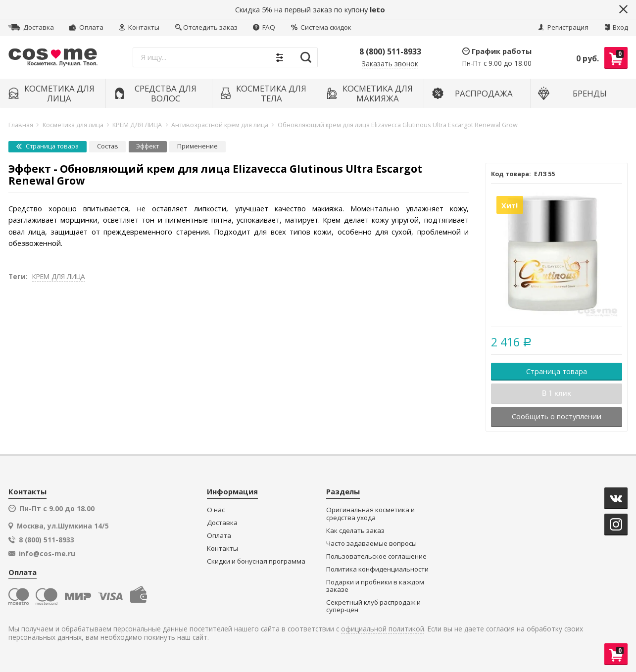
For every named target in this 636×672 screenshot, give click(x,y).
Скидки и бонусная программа (256, 561)
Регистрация (563, 27)
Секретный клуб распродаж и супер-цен (373, 606)
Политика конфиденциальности (377, 569)
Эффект (147, 146)
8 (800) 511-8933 (390, 51)
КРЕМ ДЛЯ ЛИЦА (59, 276)
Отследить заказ (206, 27)
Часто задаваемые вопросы (371, 544)
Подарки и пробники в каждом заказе (375, 586)
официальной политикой (383, 629)
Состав (108, 146)
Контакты (139, 27)
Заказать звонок (390, 64)
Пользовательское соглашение (376, 556)
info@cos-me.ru (47, 554)
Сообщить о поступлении (557, 416)
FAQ (264, 27)
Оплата (86, 27)
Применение (197, 146)
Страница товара (48, 146)
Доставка (31, 27)
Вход (616, 27)
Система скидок (321, 27)
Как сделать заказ (355, 531)
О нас (216, 510)
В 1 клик (557, 393)
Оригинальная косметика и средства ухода (370, 514)
